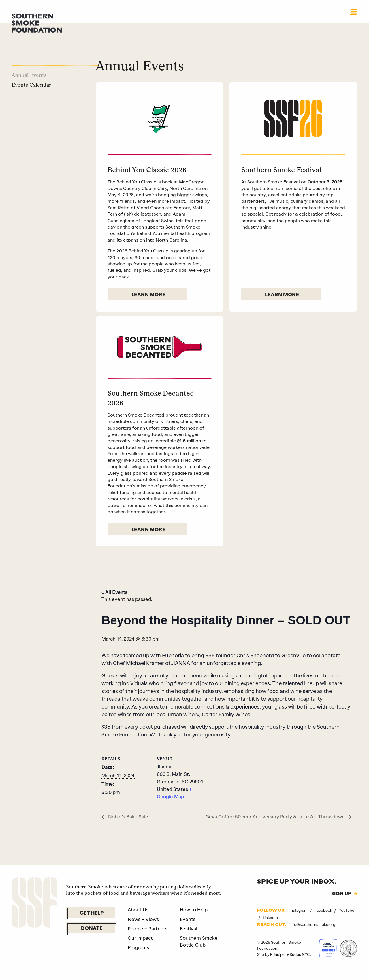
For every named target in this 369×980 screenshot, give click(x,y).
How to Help (194, 920)
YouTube (347, 921)
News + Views (143, 930)
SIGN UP (341, 905)
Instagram (299, 921)
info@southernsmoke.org (312, 935)
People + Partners (148, 939)
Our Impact (140, 949)
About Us (138, 920)
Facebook (324, 921)
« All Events (114, 603)
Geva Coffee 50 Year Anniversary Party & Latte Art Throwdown (276, 827)
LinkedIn (270, 928)
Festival (189, 939)
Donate (92, 939)
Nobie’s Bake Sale (128, 827)
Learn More (148, 295)
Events (188, 930)
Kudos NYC (300, 965)
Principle (278, 965)
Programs (138, 958)
